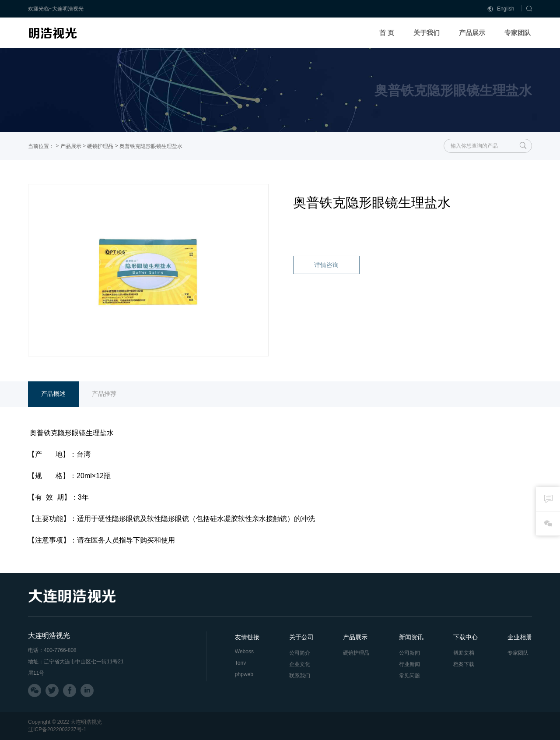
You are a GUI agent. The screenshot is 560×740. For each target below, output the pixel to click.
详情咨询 (326, 265)
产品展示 (472, 33)
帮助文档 (464, 653)
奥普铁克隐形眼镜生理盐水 (151, 146)
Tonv (240, 663)
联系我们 (300, 676)
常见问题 (409, 676)
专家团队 (518, 33)
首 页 (387, 33)
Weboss (244, 652)
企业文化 (300, 664)
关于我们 (427, 33)
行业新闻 (409, 664)
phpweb (244, 674)
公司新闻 (409, 653)
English (501, 9)
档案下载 (464, 664)
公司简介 (300, 653)
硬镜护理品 (100, 146)
